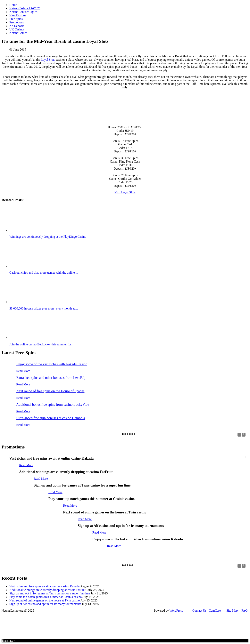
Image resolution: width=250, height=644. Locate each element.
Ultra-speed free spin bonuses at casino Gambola (51, 418)
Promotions (17, 22)
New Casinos (18, 15)
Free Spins (16, 19)
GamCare (215, 611)
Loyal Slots (48, 60)
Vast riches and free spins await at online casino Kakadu (44, 586)
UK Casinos (17, 29)
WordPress (176, 611)
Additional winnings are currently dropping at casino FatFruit (48, 590)
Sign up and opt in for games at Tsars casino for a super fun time (50, 593)
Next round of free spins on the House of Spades (50, 391)
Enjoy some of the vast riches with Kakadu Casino (52, 364)
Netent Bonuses (23, 12)
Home (13, 5)
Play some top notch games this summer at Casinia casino (46, 597)
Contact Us (199, 611)
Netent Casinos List (25, 8)
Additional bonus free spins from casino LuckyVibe (53, 405)
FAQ (244, 611)
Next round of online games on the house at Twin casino (45, 600)
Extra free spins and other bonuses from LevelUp (51, 378)
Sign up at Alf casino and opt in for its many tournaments (45, 604)
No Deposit (17, 26)
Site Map (232, 611)
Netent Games (18, 33)
